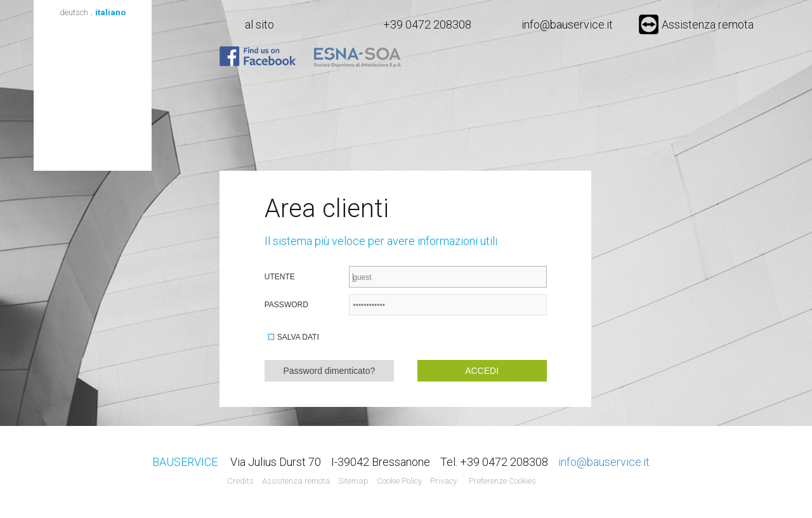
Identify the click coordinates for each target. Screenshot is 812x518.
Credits (240, 481)
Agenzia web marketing (564, 481)
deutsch (74, 12)
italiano (110, 12)
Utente (280, 277)
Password (286, 305)
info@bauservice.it (567, 24)
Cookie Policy (399, 481)
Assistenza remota (696, 24)
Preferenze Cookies (502, 481)
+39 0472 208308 (427, 24)
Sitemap (353, 481)
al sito (259, 24)
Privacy (443, 481)
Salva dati (298, 337)
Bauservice (92, 95)
